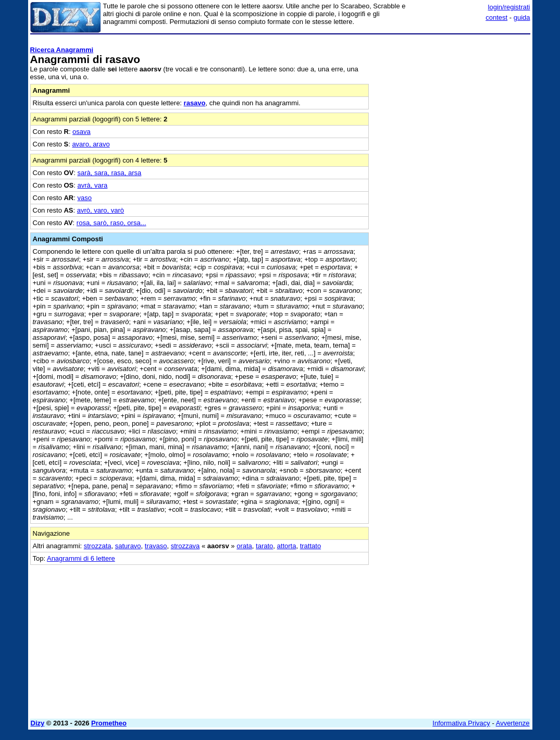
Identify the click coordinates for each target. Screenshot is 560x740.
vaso (85, 198)
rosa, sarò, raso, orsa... (111, 223)
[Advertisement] (452, 103)
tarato (264, 546)
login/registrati (509, 7)
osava (82, 132)
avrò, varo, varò (101, 210)
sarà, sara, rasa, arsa (110, 173)
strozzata (98, 546)
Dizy (38, 723)
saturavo (128, 546)
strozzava (185, 546)
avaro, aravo (91, 144)
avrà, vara (93, 185)
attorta (287, 546)
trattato (310, 546)
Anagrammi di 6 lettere (81, 558)
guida (522, 17)
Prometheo (109, 723)
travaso (156, 546)
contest (496, 17)
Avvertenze (513, 723)
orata (244, 546)
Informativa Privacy (461, 723)
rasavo (195, 103)
